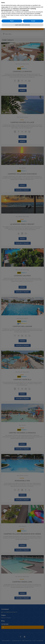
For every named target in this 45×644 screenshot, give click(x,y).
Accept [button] (33, 21)
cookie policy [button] (25, 10)
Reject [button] (12, 21)
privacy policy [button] (5, 7)
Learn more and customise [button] (22, 25)
